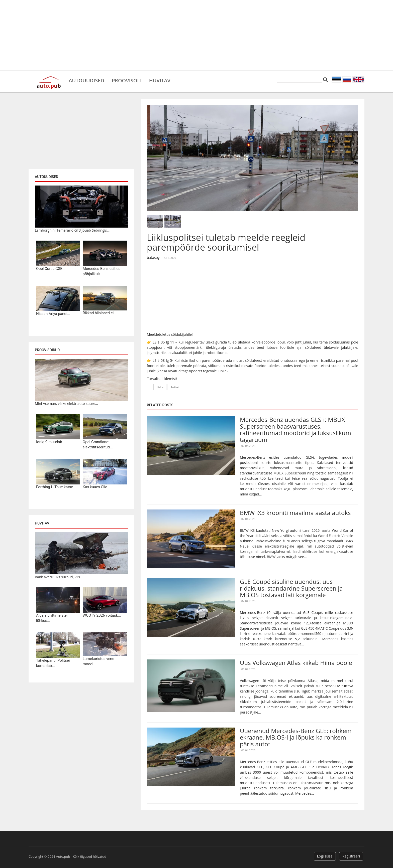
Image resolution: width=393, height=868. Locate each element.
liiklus (160, 387)
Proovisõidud (47, 350)
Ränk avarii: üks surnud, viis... (59, 577)
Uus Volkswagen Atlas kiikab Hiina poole (296, 663)
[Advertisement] (197, 35)
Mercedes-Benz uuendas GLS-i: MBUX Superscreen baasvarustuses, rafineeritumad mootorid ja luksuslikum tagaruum (296, 429)
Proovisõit (127, 80)
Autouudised (86, 80)
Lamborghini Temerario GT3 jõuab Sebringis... (72, 230)
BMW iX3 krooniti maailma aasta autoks (295, 513)
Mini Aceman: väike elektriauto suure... (66, 403)
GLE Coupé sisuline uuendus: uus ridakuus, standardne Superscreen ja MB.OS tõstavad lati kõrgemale (291, 588)
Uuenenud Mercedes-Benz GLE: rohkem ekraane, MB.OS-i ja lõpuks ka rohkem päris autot (296, 737)
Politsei (175, 387)
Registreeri (351, 856)
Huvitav (160, 80)
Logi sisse (325, 856)
